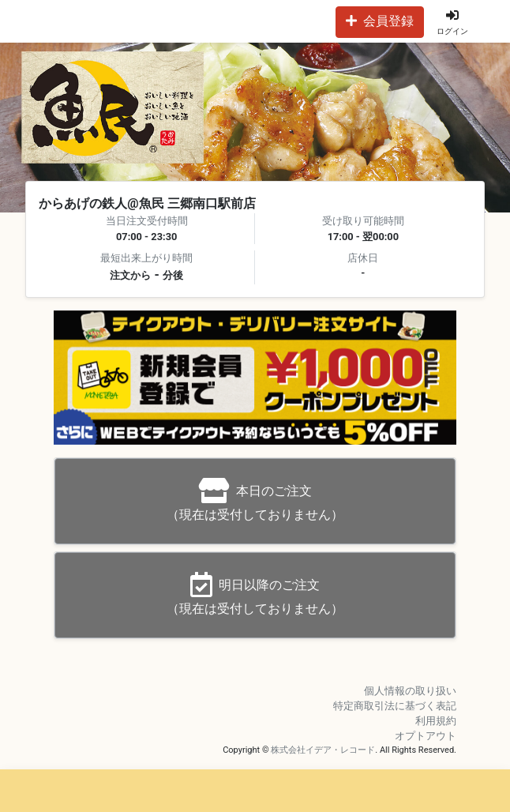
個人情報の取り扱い (410, 691)
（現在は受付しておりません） (255, 500)
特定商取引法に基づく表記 (395, 706)
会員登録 (380, 21)
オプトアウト (426, 736)
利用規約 (436, 721)
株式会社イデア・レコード (323, 750)
